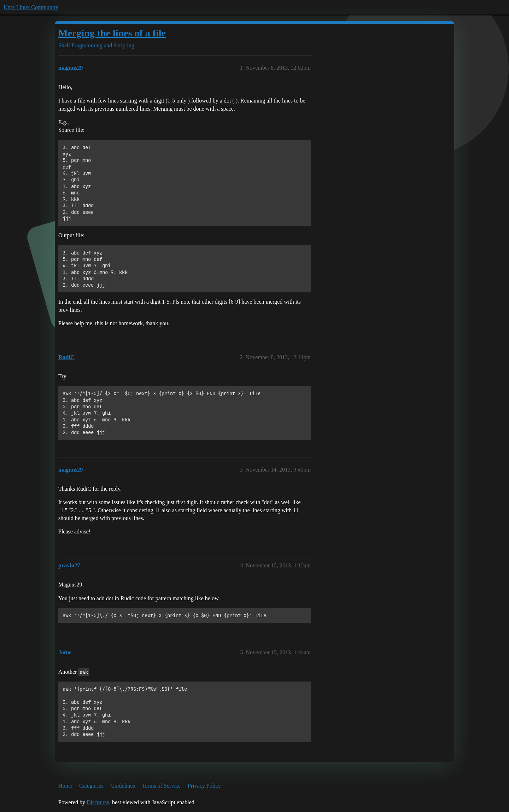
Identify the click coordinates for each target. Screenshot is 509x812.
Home (65, 786)
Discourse (98, 802)
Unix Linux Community (31, 7)
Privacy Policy (204, 786)
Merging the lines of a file (112, 33)
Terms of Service (161, 786)
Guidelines (123, 786)
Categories (91, 786)
